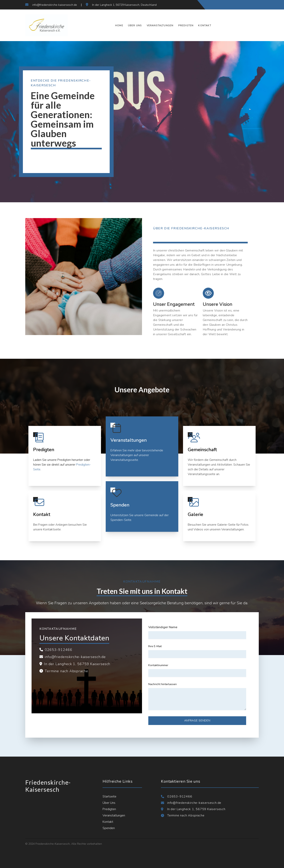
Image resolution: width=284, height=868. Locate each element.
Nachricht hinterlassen (163, 684)
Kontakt (205, 25)
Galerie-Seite (226, 525)
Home (119, 25)
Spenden (109, 828)
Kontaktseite (52, 529)
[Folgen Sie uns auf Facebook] (233, 5)
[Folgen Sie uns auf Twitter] (240, 5)
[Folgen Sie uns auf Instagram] (247, 5)
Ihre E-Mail (155, 646)
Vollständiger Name (163, 627)
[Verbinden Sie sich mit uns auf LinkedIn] (254, 5)
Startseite (109, 796)
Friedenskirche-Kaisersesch (48, 786)
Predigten (186, 25)
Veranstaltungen (160, 25)
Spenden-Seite (121, 520)
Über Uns (135, 25)
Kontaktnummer (158, 665)
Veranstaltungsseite (124, 460)
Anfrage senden (197, 721)
